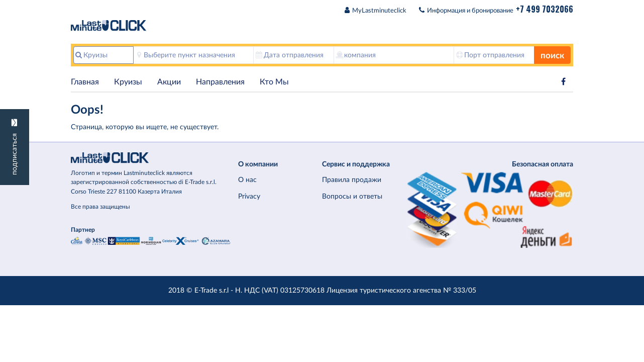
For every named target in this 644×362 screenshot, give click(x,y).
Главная (85, 82)
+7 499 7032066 (545, 9)
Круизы (128, 82)
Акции (169, 82)
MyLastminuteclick (379, 11)
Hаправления (220, 82)
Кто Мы (274, 82)
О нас (247, 180)
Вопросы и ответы (352, 196)
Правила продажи (352, 180)
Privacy (249, 196)
